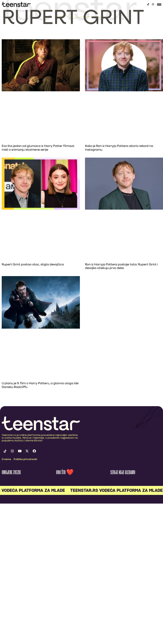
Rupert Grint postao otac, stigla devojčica (33, 265)
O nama (6, 459)
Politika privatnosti (25, 459)
